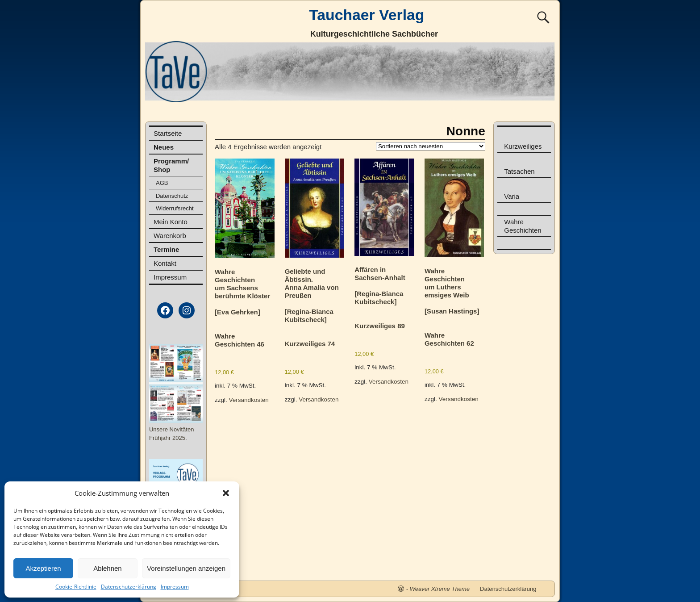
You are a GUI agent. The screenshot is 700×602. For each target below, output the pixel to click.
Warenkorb (170, 236)
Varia (512, 196)
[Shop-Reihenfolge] (431, 146)
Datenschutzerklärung (129, 587)
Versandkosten (249, 400)
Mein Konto (171, 222)
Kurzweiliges (523, 146)
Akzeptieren (43, 568)
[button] (226, 493)
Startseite (168, 133)
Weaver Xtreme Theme (440, 589)
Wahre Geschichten (523, 226)
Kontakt (165, 263)
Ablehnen (107, 568)
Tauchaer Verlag (367, 15)
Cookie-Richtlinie (76, 587)
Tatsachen (519, 171)
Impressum (175, 587)
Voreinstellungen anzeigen (186, 568)
